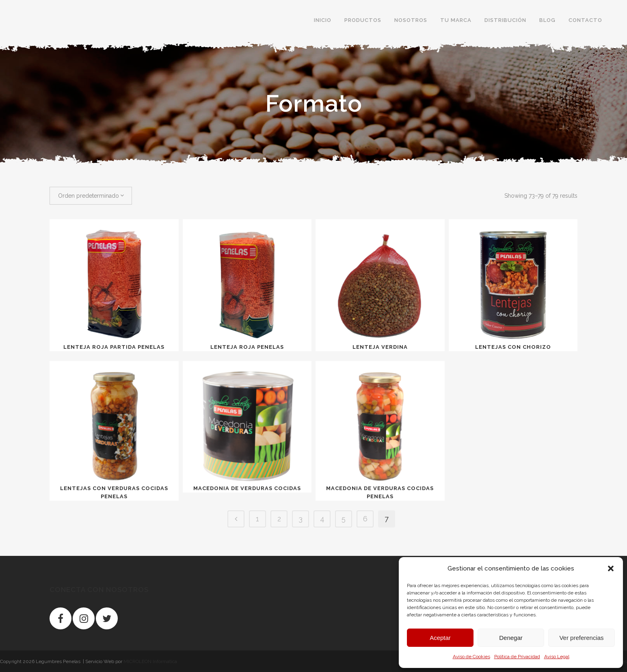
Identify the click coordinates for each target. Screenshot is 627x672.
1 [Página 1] (257, 519)
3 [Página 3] (301, 519)
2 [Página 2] (279, 519)
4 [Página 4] (322, 519)
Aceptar (440, 638)
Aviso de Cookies (471, 657)
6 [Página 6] (365, 519)
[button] (611, 568)
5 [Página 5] (344, 519)
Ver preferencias (581, 638)
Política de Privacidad (517, 657)
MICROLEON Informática (150, 661)
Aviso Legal (557, 657)
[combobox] (91, 196)
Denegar (511, 638)
